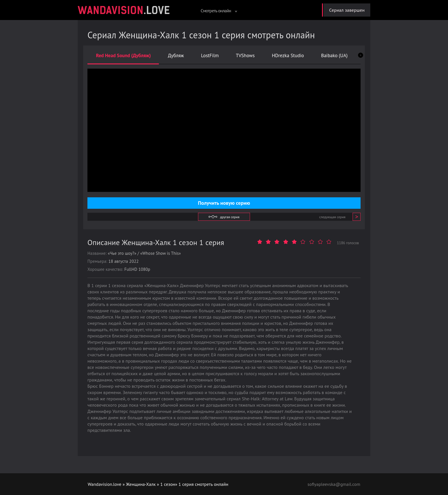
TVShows (245, 55)
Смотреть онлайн (219, 11)
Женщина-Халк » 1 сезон (151, 484)
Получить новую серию (224, 203)
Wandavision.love (105, 484)
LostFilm (210, 55)
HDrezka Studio (288, 55)
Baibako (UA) (334, 55)
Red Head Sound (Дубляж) (123, 55)
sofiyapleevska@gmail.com (334, 484)
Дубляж (176, 55)
